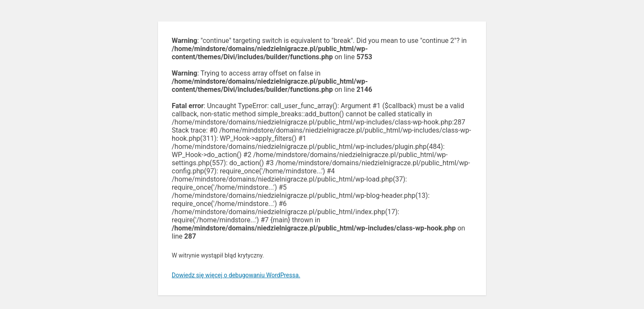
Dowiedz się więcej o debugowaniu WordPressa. (236, 275)
